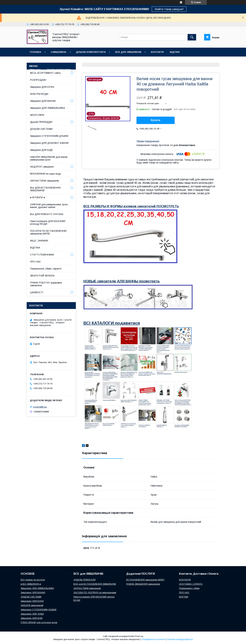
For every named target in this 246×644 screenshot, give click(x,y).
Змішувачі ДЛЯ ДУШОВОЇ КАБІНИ (49, 143)
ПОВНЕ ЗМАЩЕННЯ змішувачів (143, 584)
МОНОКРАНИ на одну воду (46, 174)
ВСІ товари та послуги (33, 580)
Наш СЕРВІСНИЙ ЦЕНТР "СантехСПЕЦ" (189, 61)
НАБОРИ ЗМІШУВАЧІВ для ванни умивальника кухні (49, 158)
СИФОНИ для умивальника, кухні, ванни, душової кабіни (49, 206)
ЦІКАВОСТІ (37, 292)
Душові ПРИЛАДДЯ (41, 122)
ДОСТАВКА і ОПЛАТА (191, 584)
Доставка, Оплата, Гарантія (108, 61)
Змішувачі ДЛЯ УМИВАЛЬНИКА (47, 108)
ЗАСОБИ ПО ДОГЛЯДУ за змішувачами (95, 593)
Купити (156, 120)
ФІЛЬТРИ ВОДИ (39, 94)
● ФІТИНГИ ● (37, 197)
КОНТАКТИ (157, 52)
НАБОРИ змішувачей (32, 605)
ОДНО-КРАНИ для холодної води (39, 622)
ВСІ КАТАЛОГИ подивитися (112, 323)
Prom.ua (139, 636)
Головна (35, 52)
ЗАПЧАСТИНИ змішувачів (44, 181)
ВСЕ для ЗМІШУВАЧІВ (128, 52)
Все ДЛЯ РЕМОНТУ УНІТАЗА (47, 214)
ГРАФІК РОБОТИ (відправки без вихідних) (56, 61)
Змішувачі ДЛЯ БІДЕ (42, 150)
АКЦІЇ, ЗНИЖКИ (39, 241)
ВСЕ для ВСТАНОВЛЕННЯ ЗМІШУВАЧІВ (95, 584)
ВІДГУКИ (175, 52)
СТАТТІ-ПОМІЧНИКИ (59, 70)
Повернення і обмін (145, 61)
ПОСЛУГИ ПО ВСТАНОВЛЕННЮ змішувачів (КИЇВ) (48, 232)
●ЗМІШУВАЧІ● (59, 52)
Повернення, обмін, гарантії (46, 269)
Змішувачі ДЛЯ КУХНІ (42, 87)
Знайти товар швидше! (169, 9)
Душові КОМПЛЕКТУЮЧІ (91, 52)
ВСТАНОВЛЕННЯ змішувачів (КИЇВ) (145, 580)
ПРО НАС (35, 262)
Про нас (35, 70)
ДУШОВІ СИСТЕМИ (41, 129)
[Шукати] (192, 37)
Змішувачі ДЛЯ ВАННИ (43, 101)
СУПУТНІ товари (87, 70)
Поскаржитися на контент (153, 639)
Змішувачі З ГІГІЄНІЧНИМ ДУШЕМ (49, 136)
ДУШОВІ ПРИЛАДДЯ (84, 580)
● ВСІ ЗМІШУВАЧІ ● (31, 584)
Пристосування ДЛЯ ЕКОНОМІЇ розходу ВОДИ (48, 223)
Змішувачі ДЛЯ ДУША (32, 614)
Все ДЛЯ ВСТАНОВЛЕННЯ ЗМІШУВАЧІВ (45, 189)
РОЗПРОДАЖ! (38, 80)
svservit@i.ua (40, 407)
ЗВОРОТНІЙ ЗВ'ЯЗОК (42, 276)
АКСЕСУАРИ (37, 115)
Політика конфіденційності (180, 639)
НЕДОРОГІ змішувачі (42, 167)
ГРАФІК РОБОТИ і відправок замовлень (46, 284)
